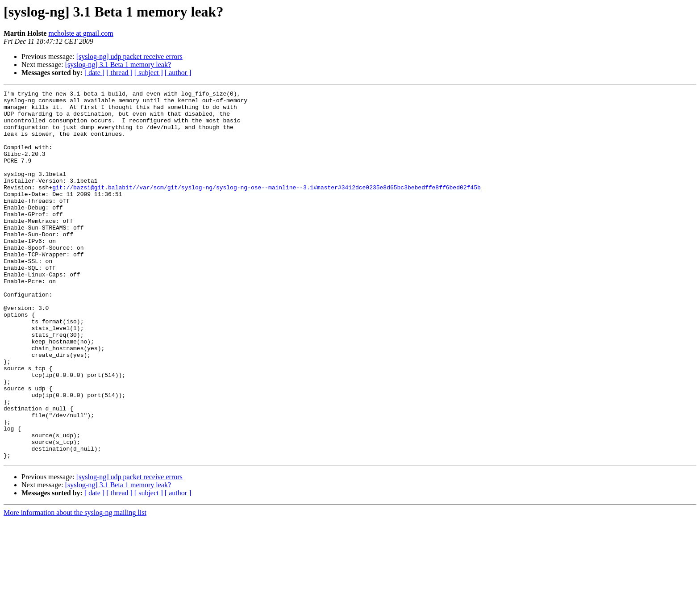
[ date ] (94, 73)
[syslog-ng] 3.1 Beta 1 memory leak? (118, 65)
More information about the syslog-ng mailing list (75, 586)
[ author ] (178, 73)
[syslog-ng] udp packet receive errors (129, 56)
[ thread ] (119, 73)
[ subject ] (149, 73)
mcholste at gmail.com (81, 33)
